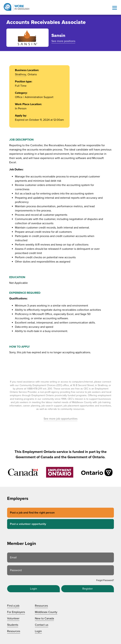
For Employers (16, 612)
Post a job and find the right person (32, 513)
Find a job (13, 606)
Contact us (42, 625)
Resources (14, 631)
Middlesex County (46, 612)
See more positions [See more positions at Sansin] (63, 41)
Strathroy (21, 74)
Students (13, 625)
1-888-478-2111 (34, 389)
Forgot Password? (105, 580)
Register (88, 589)
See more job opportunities (60, 419)
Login (34, 589)
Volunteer (13, 618)
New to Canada (44, 618)
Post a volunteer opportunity (28, 524)
